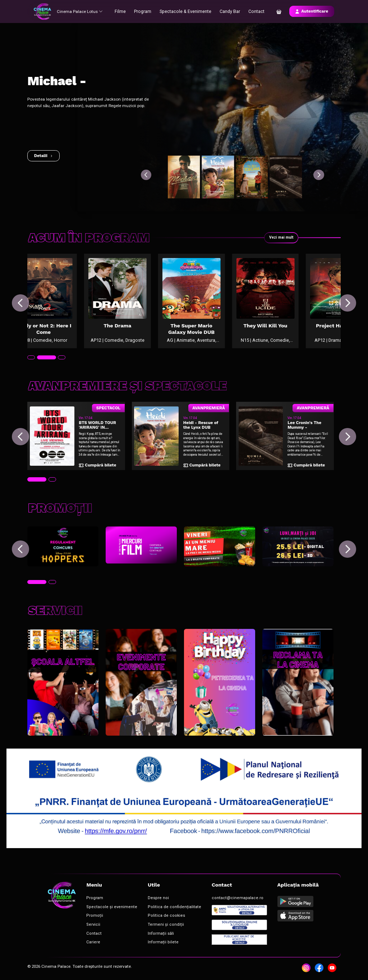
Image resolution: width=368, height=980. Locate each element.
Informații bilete (149, 941)
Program (145, 11)
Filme (123, 11)
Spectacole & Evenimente (186, 11)
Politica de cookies (151, 917)
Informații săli (147, 933)
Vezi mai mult (280, 238)
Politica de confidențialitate (158, 909)
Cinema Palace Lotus (81, 11)
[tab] (31, 370)
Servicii (90, 925)
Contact (254, 11)
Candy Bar (228, 11)
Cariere (90, 941)
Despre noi (144, 901)
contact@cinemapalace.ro (212, 901)
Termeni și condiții (151, 925)
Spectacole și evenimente (105, 909)
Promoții (91, 917)
